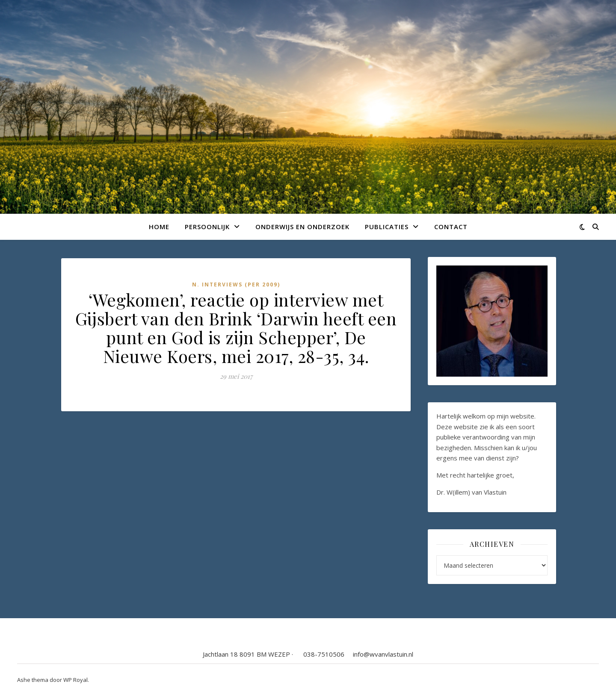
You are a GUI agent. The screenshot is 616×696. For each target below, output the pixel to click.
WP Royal (76, 680)
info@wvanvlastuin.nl (383, 654)
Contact (451, 227)
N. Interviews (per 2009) (236, 285)
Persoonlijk (207, 227)
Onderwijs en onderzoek (302, 227)
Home (159, 227)
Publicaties (387, 227)
